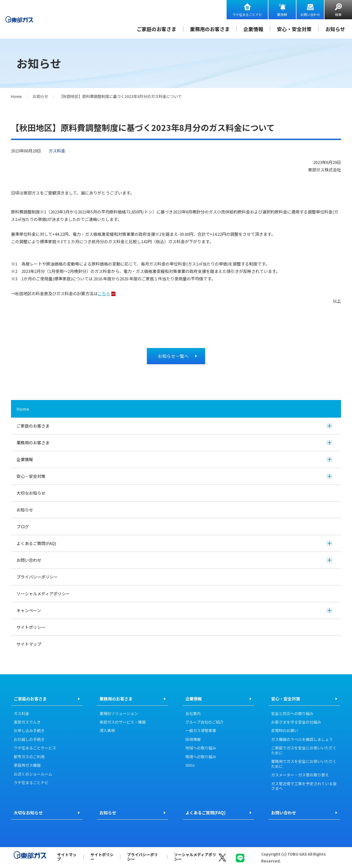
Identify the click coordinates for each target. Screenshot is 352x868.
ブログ (23, 526)
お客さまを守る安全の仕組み (296, 722)
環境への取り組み (201, 757)
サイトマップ (29, 644)
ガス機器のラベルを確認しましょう (302, 740)
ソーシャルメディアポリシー (43, 594)
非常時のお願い (285, 731)
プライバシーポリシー (37, 577)
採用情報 (193, 740)
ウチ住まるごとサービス (35, 748)
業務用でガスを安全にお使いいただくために (304, 764)
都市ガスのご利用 (29, 757)
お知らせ (335, 29)
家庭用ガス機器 (27, 765)
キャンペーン (174, 610)
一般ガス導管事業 (201, 731)
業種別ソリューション (119, 714)
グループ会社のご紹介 (204, 722)
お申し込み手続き (29, 731)
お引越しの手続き (29, 740)
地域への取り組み (201, 748)
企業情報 (253, 29)
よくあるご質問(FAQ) (174, 543)
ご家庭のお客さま (156, 29)
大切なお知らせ (31, 493)
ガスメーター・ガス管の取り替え (300, 775)
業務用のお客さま (210, 29)
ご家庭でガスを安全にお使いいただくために (304, 750)
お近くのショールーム (33, 774)
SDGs (190, 765)
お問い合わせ (310, 14)
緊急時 (282, 14)
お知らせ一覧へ (173, 356)
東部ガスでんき (27, 722)
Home (16, 96)
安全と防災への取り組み (292, 714)
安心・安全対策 (294, 29)
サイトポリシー (31, 627)
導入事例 (107, 731)
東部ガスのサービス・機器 (123, 722)
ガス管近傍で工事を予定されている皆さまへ (304, 786)
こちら (104, 293)
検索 (338, 14)
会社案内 (193, 714)
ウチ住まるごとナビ (247, 14)
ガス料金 (21, 714)
